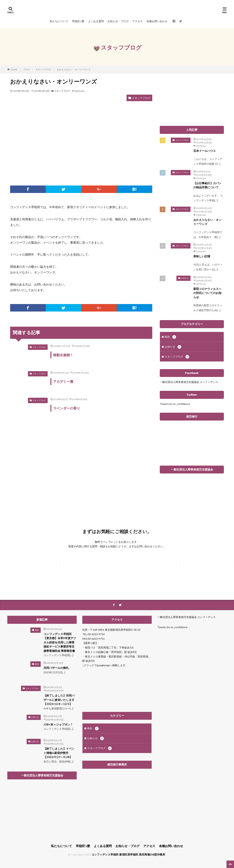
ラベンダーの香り (67, 408)
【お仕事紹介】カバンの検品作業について (207, 185)
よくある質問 (96, 21)
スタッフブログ (43, 69)
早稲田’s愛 (78, 21)
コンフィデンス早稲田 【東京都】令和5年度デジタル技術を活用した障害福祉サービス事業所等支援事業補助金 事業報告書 (60, 642)
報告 (170, 337)
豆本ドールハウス (205, 151)
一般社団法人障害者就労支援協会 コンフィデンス (189, 382)
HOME (14, 69)
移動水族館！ (63, 355)
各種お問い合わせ (157, 21)
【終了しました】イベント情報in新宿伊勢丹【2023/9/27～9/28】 (59, 753)
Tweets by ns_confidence (175, 404)
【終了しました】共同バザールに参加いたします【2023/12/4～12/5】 (59, 700)
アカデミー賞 (63, 381)
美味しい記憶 (202, 256)
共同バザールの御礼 (56, 668)
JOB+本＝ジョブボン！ (58, 724)
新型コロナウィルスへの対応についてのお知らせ (207, 293)
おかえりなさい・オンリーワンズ (74, 69)
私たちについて (59, 21)
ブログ (26, 69)
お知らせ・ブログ (118, 21)
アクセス (137, 21)
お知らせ (185, 278)
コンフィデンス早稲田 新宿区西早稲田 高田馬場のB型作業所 (128, 854)
